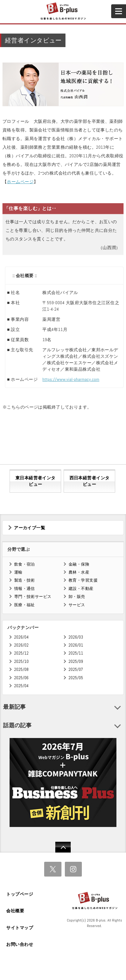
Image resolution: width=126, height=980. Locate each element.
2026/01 (76, 645)
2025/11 (76, 653)
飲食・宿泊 (25, 564)
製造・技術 (25, 580)
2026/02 (21, 645)
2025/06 (21, 678)
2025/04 (21, 686)
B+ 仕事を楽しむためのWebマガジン (63, 11)
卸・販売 (77, 597)
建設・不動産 (81, 589)
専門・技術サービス (33, 597)
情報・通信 (25, 589)
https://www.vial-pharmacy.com (71, 379)
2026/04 (21, 637)
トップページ (20, 894)
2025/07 (76, 669)
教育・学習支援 (83, 580)
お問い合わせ (20, 944)
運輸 (18, 572)
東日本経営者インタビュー (36, 481)
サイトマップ (20, 928)
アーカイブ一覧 (29, 528)
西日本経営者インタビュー (90, 481)
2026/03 (76, 637)
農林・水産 (79, 572)
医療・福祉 (25, 605)
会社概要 (15, 911)
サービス (77, 605)
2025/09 (76, 661)
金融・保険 (79, 564)
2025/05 (76, 678)
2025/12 (21, 653)
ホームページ (20, 182)
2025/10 (21, 661)
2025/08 (21, 669)
